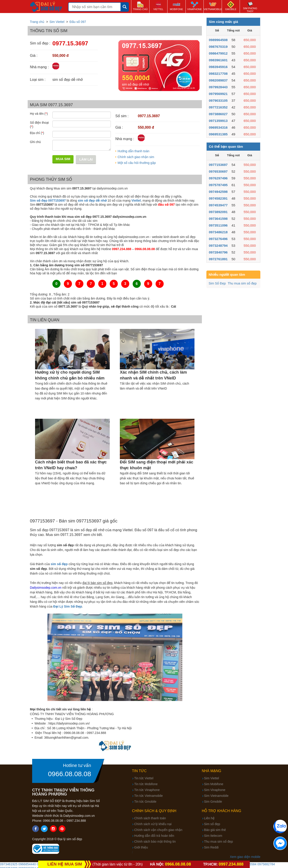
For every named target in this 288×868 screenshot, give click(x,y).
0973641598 (218, 219)
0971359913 (218, 121)
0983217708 (218, 74)
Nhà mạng (212, 771)
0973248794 (218, 246)
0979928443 (218, 87)
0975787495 (218, 185)
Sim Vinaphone (215, 790)
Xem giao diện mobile (245, 857)
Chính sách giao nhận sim (136, 157)
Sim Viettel (212, 778)
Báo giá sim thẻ (215, 830)
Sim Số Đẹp (217, 283)
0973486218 (218, 232)
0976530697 (218, 171)
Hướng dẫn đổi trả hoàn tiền (154, 836)
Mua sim (63, 159)
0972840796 (218, 252)
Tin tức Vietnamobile (148, 796)
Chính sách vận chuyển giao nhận (158, 830)
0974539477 (218, 205)
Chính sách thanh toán (150, 818)
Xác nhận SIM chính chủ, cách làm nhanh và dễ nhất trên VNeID (153, 375)
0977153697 (218, 165)
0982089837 (218, 80)
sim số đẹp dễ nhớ (92, 200)
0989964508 (218, 40)
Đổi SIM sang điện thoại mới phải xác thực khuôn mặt (156, 465)
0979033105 (218, 100)
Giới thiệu (141, 847)
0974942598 (218, 192)
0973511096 (218, 225)
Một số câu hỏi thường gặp (137, 163)
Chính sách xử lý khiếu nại (153, 824)
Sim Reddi (211, 847)
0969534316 (218, 127)
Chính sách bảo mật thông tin (155, 842)
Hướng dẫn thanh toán (133, 151)
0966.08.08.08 (69, 774)
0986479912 (218, 53)
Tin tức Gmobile (145, 802)
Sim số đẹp (212, 824)
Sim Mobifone (214, 784)
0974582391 (218, 198)
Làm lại (86, 159)
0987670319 (218, 47)
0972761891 (218, 259)
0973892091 (218, 212)
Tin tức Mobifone (146, 784)
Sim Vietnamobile (216, 796)
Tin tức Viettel (144, 778)
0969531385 (218, 134)
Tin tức (139, 771)
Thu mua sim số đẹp (242, 283)
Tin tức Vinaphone (147, 790)
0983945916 (218, 67)
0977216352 (218, 107)
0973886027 (218, 114)
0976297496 (218, 178)
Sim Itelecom (213, 836)
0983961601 (218, 60)
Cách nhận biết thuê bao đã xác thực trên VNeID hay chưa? (71, 465)
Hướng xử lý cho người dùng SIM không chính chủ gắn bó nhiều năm (70, 375)
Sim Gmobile (213, 802)
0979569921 (218, 94)
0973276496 (218, 239)
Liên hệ (209, 818)
